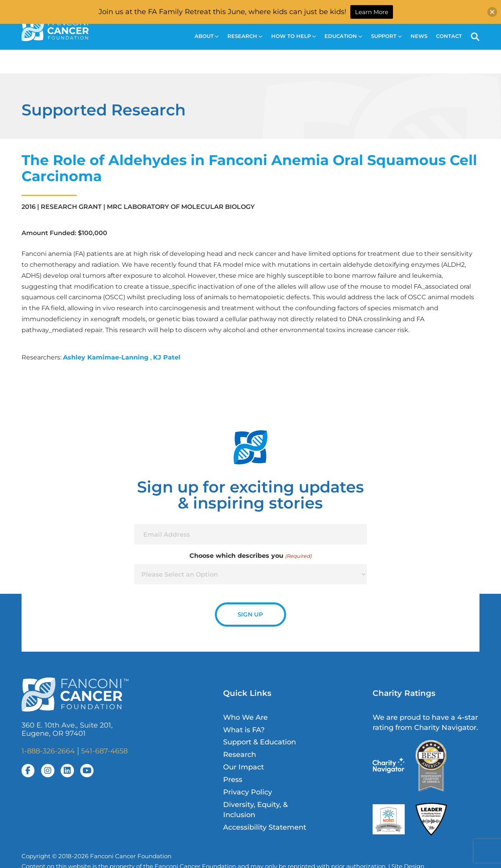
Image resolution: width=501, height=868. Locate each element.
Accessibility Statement (265, 827)
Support (386, 36)
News (419, 36)
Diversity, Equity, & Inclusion (255, 810)
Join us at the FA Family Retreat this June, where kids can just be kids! (223, 12)
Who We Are (245, 717)
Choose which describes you (250, 556)
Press (233, 779)
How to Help (294, 36)
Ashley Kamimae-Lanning (107, 357)
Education (343, 36)
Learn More (372, 12)
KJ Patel (167, 357)
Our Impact (243, 767)
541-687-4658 (104, 751)
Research (245, 36)
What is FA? (244, 730)
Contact (449, 36)
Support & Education (260, 742)
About (207, 36)
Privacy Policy (248, 792)
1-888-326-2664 (48, 751)
